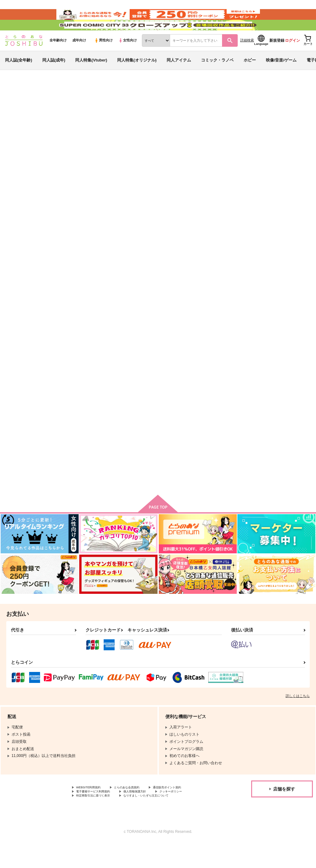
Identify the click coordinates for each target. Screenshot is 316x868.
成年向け (79, 57)
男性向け (104, 57)
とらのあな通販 (16, 104)
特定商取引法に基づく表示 (99, 820)
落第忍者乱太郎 (54, 140)
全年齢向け (58, 57)
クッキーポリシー (193, 815)
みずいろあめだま (76, 134)
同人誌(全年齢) (19, 76)
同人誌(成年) (54, 76)
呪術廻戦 (79, 140)
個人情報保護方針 (150, 815)
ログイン (293, 57)
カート (113, 343)
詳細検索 (247, 57)
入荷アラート (218, 121)
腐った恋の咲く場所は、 (94, 444)
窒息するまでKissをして (216, 287)
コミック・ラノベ (217, 76)
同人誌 (41, 104)
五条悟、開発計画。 (151, 444)
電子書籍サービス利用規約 (99, 815)
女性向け (128, 57)
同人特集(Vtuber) (91, 76)
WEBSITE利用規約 (92, 809)
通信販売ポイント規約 (188, 809)
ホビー (250, 76)
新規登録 (277, 57)
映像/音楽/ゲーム (281, 76)
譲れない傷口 (238, 134)
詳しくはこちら (298, 717)
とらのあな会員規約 (138, 809)
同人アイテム (179, 76)
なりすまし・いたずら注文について (165, 820)
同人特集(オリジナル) (137, 76)
